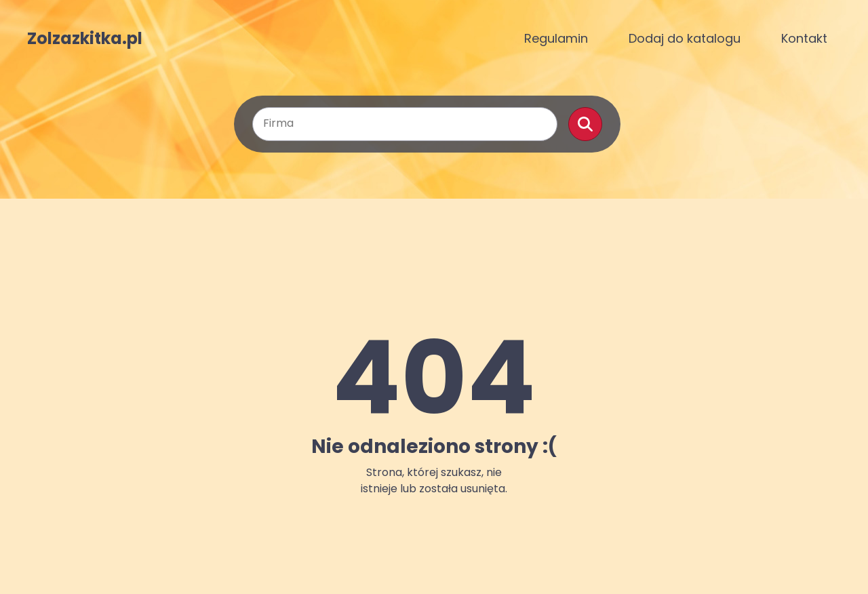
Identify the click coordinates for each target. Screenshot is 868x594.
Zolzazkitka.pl (85, 39)
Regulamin (556, 38)
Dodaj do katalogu (685, 38)
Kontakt (804, 38)
